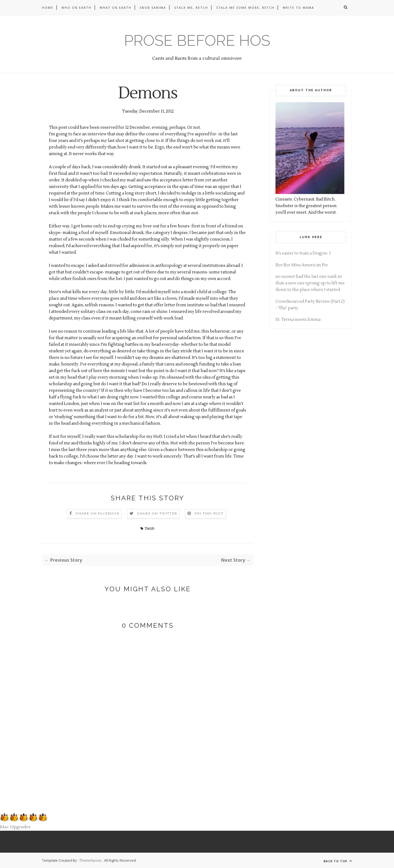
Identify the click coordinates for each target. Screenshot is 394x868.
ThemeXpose (90, 860)
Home (48, 8)
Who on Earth (76, 8)
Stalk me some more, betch (245, 8)
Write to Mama (298, 8)
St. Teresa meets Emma (298, 320)
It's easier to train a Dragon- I (303, 253)
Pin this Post (209, 514)
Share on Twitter (157, 514)
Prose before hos (197, 40)
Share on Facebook (97, 514)
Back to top (338, 861)
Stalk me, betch (191, 8)
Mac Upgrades (15, 827)
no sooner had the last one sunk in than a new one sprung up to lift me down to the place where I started (310, 283)
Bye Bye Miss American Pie (302, 265)
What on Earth (116, 8)
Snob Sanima (153, 8)
